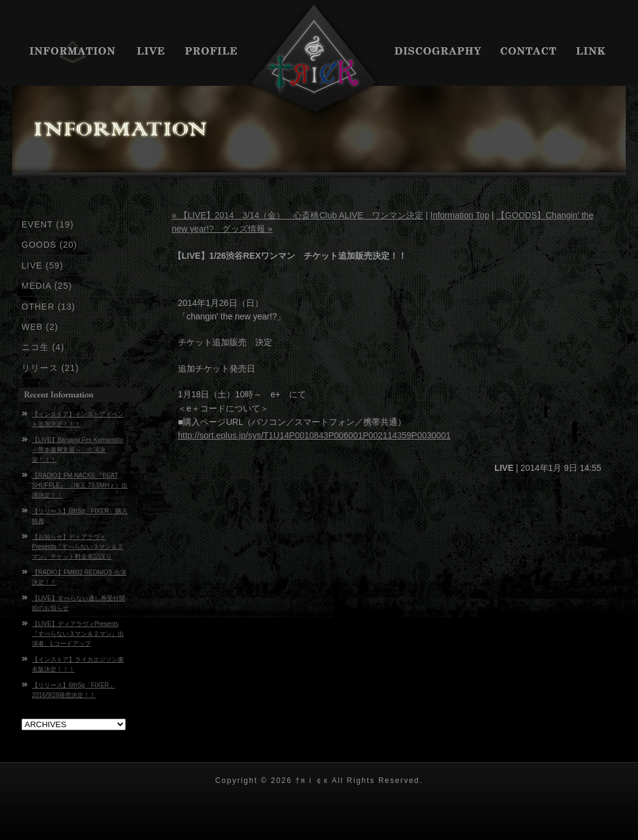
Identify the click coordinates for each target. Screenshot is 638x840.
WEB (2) (40, 327)
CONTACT (529, 52)
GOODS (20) (49, 245)
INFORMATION (69, 52)
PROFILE (212, 52)
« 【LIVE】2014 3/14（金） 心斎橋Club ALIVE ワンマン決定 (298, 215)
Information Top (459, 215)
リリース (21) (50, 368)
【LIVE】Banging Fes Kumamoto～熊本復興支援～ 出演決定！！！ (78, 450)
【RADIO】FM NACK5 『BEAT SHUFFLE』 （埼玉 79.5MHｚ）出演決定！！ (80, 485)
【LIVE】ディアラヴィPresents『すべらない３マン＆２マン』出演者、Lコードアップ (78, 634)
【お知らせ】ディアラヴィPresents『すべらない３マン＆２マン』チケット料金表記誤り (78, 547)
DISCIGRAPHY (439, 52)
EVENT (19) (48, 224)
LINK (597, 52)
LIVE (152, 52)
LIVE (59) (42, 265)
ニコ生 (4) (43, 347)
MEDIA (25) (47, 286)
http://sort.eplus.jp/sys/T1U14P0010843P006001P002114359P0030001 (314, 435)
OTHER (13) (48, 307)
